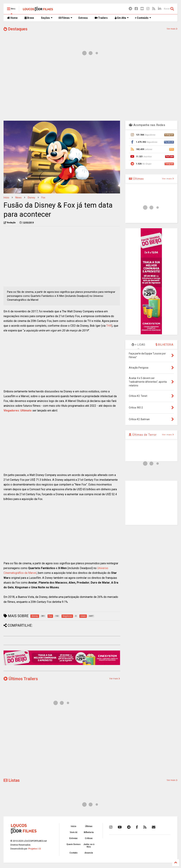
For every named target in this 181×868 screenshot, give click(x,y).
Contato (74, 853)
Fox (43, 198)
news (18, 198)
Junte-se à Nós (89, 846)
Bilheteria (89, 832)
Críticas (89, 838)
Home (12, 18)
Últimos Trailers (21, 679)
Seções (47, 18)
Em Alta (122, 18)
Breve (29, 18)
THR (109, 326)
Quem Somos (74, 844)
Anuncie (89, 853)
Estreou (83, 18)
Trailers (101, 18)
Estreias (73, 838)
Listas (12, 780)
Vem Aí (74, 832)
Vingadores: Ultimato (18, 411)
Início (6, 198)
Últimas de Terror (143, 435)
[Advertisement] (90, 90)
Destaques (15, 29)
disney (31, 198)
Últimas (136, 179)
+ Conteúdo (143, 18)
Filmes (65, 18)
